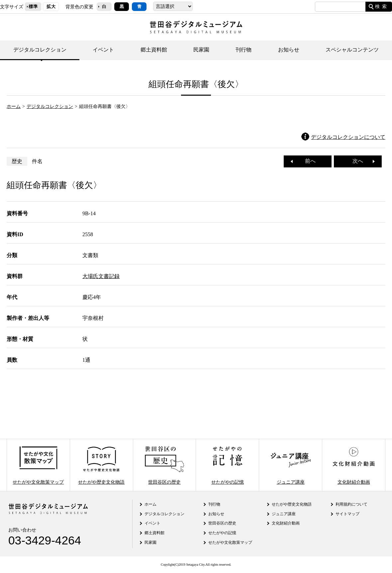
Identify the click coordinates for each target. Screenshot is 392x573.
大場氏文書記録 (101, 276)
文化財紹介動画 (353, 465)
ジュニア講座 (291, 465)
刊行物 (244, 50)
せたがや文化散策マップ (38, 465)
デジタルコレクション (40, 50)
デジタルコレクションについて (348, 137)
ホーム (14, 106)
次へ (360, 161)
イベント (103, 50)
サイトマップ (347, 514)
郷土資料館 (154, 50)
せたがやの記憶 (228, 465)
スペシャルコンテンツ (352, 50)
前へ (308, 161)
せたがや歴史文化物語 (101, 465)
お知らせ (289, 50)
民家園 (201, 50)
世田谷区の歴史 (164, 465)
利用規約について (351, 504)
